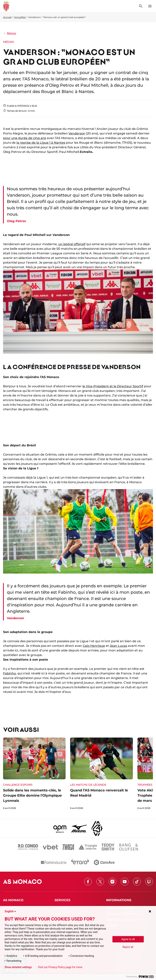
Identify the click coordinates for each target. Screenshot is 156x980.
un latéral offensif (72, 244)
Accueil (7, 17)
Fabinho (9, 673)
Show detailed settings (18, 967)
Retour (10, 33)
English (11, 911)
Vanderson (77, 133)
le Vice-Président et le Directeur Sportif (113, 386)
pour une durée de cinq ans (25, 138)
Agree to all (128, 939)
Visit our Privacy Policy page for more (60, 967)
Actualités (20, 17)
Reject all (128, 947)
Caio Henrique (94, 646)
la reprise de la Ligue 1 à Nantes (41, 143)
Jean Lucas (118, 646)
